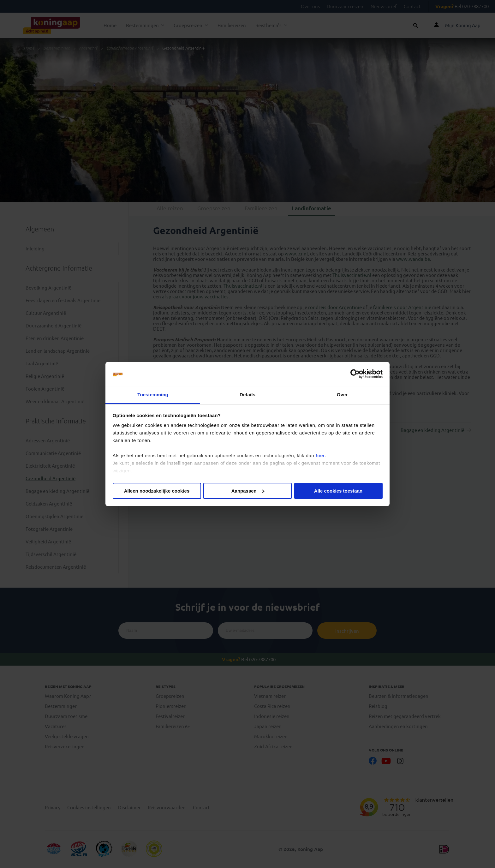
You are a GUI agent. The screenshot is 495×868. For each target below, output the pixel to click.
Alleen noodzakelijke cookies (157, 491)
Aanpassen (248, 491)
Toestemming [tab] (153, 395)
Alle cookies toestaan (338, 491)
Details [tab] (247, 395)
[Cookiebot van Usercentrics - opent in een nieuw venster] (355, 374)
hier (320, 455)
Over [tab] (342, 395)
